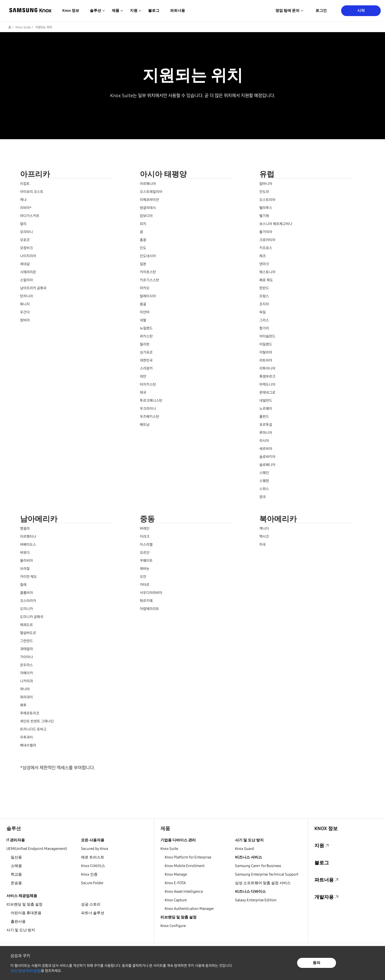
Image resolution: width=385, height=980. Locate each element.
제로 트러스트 (93, 857)
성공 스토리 (91, 904)
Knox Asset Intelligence (184, 892)
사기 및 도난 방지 (21, 930)
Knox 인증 (89, 874)
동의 (317, 963)
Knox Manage (176, 874)
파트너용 (178, 11)
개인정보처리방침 (26, 971)
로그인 (321, 11)
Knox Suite (23, 27)
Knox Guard (245, 849)
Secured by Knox (95, 849)
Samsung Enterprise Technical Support (267, 874)
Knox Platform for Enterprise (188, 857)
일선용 (16, 857)
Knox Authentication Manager (189, 909)
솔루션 (14, 828)
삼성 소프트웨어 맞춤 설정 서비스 (263, 883)
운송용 (16, 883)
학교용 (16, 874)
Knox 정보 (71, 11)
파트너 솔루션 (93, 913)
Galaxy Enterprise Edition (256, 900)
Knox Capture (176, 900)
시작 (361, 11)
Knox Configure (173, 926)
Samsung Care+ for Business (258, 866)
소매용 (16, 866)
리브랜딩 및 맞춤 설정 (24, 904)
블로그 (154, 11)
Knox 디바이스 (93, 866)
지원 (319, 846)
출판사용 (18, 922)
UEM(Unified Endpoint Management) (37, 849)
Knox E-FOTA (175, 883)
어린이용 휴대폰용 (26, 913)
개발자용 (324, 897)
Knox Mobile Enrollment (185, 866)
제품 (165, 828)
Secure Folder (92, 883)
